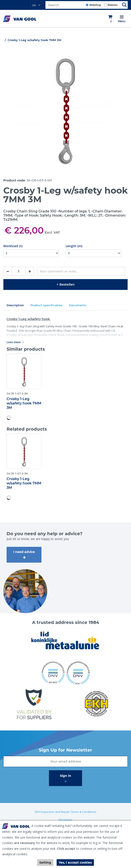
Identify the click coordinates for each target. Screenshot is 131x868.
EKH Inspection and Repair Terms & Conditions (65, 812)
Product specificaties (46, 305)
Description (15, 305)
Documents (78, 305)
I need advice (24, 552)
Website (113, 5)
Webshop (95, 5)
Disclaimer (65, 820)
